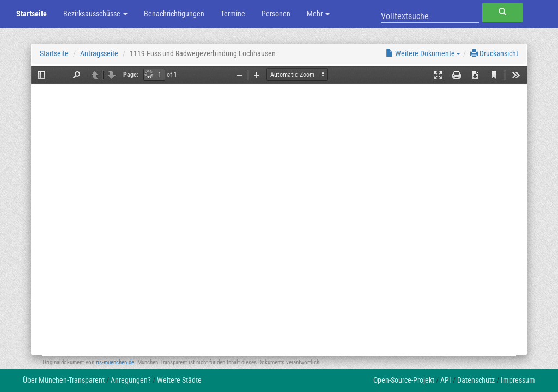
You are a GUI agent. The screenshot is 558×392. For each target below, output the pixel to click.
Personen (276, 14)
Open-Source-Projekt (404, 380)
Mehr (318, 14)
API (446, 380)
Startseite (32, 14)
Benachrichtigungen (174, 14)
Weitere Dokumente (423, 53)
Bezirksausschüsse (95, 14)
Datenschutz (476, 380)
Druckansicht (494, 53)
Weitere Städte (179, 380)
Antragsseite (99, 53)
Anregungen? (131, 380)
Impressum (518, 380)
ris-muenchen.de (115, 362)
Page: (131, 75)
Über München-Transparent (64, 380)
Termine (233, 14)
